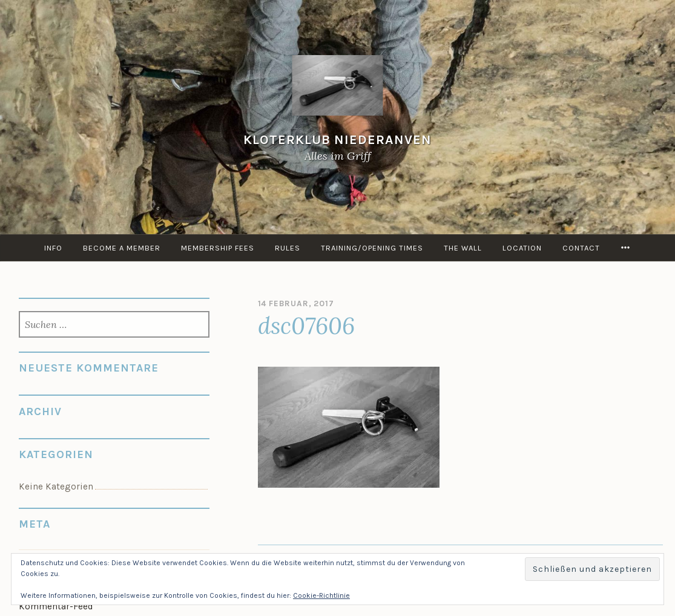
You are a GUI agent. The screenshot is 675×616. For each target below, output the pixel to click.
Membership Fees (218, 248)
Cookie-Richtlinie (321, 595)
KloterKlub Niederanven (337, 139)
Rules (288, 248)
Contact (581, 248)
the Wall (463, 248)
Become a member (122, 248)
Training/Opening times (372, 248)
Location (522, 248)
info (53, 248)
